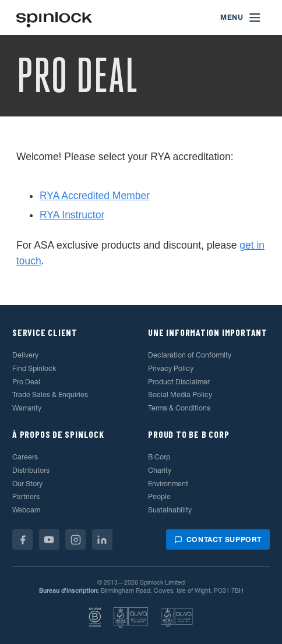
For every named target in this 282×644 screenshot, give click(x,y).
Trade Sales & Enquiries (50, 394)
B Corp (159, 457)
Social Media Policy (180, 394)
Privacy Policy (171, 368)
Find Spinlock (34, 368)
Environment (168, 484)
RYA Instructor (72, 215)
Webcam (26, 510)
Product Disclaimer (179, 382)
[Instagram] (75, 539)
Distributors (31, 470)
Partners (26, 496)
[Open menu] (241, 18)
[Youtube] (49, 539)
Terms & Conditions (179, 408)
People (159, 496)
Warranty (27, 408)
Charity (160, 470)
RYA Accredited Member (95, 196)
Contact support (218, 539)
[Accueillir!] (54, 18)
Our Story (27, 484)
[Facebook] (22, 539)
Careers (25, 457)
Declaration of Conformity (190, 355)
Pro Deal (26, 382)
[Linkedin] (102, 539)
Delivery (25, 355)
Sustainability (170, 510)
